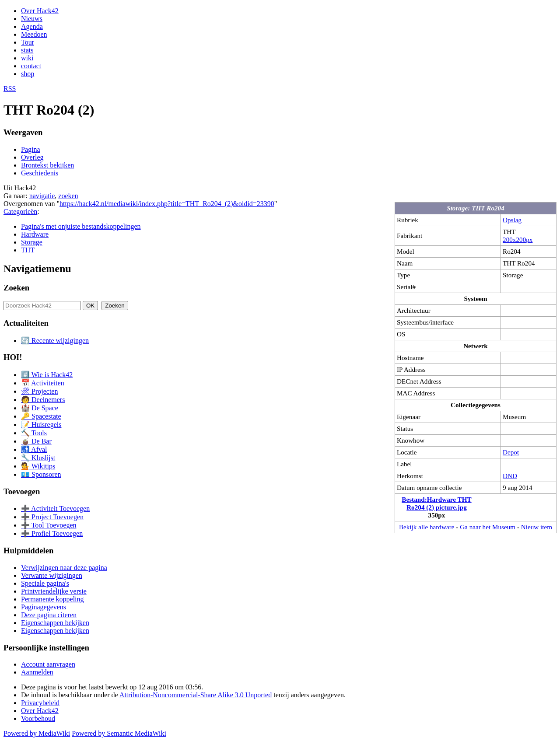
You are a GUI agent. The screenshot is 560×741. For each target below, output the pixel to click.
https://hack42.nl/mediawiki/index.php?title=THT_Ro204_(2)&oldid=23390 (167, 204)
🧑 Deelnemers (43, 400)
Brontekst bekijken (47, 165)
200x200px (518, 239)
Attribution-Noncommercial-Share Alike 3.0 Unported (196, 695)
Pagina (31, 149)
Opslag (512, 220)
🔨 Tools (34, 433)
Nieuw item (537, 527)
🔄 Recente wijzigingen (55, 341)
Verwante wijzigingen (52, 575)
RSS (10, 89)
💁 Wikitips (38, 466)
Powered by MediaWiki (37, 733)
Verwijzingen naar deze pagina (64, 568)
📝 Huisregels (41, 425)
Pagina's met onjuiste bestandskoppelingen (81, 226)
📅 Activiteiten (43, 383)
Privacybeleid (40, 703)
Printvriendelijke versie (54, 591)
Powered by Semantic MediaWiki (119, 733)
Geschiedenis (40, 173)
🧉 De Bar (36, 441)
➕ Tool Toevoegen (49, 525)
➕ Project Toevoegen (52, 517)
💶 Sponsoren (41, 474)
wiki (27, 58)
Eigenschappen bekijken (55, 623)
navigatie (42, 196)
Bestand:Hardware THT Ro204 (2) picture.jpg (436, 503)
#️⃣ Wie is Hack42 (47, 375)
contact (31, 66)
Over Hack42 (40, 11)
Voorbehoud (38, 718)
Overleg (32, 157)
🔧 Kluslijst (38, 458)
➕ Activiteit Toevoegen (55, 509)
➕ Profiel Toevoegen (52, 533)
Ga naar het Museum (488, 527)
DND (510, 476)
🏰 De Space (40, 408)
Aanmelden (37, 672)
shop (28, 74)
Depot (511, 452)
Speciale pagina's (45, 583)
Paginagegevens (44, 607)
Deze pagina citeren (49, 615)
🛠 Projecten (39, 391)
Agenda (32, 26)
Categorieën (20, 211)
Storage (32, 242)
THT (28, 250)
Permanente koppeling (52, 599)
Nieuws (32, 19)
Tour (28, 42)
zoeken (68, 196)
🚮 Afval (34, 449)
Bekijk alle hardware (427, 527)
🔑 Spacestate (41, 416)
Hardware (35, 234)
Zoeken (16, 288)
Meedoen (34, 34)
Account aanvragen (48, 664)
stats (27, 50)
